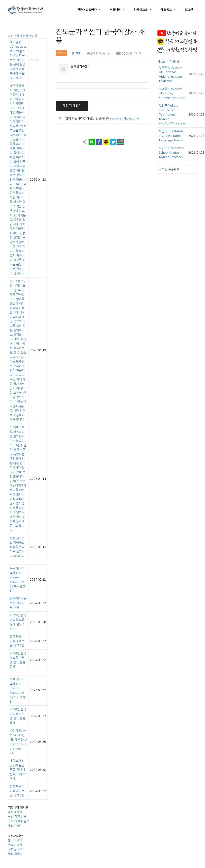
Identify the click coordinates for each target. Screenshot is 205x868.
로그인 (189, 10)
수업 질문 (14, 825)
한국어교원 (15, 845)
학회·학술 (14, 854)
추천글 (24, 36)
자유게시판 (15, 812)
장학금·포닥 (15, 849)
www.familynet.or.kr (125, 118)
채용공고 (171, 10)
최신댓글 (14, 36)
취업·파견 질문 (17, 816)
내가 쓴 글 (173, 61)
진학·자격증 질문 (19, 821)
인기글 (33, 36)
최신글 (162, 61)
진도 (78, 53)
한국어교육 (145, 10)
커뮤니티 (120, 10)
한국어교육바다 (91, 10)
